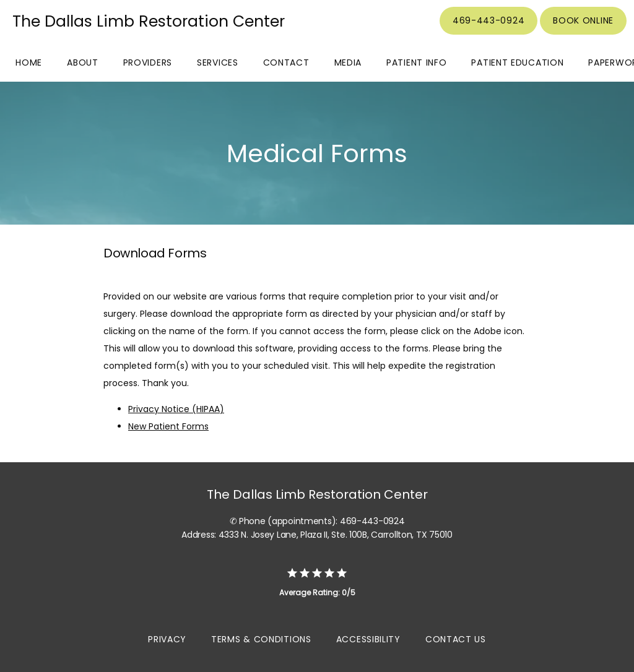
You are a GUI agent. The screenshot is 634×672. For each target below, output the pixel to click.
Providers (148, 62)
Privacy (167, 639)
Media (348, 62)
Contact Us (456, 639)
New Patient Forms (168, 426)
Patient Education (517, 62)
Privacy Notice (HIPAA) (176, 409)
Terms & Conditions (261, 639)
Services (218, 62)
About (83, 62)
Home (29, 62)
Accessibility (368, 639)
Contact (286, 62)
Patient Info (416, 62)
